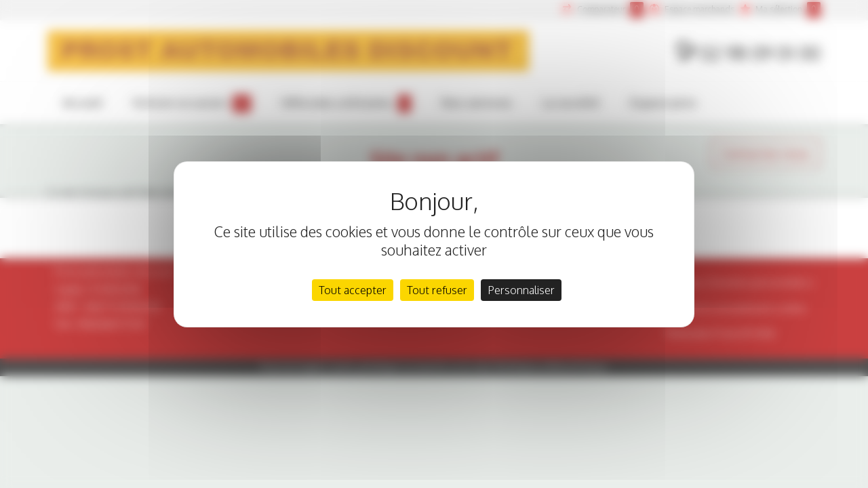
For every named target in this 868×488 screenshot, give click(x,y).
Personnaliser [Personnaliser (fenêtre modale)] (521, 290)
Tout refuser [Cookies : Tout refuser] (437, 290)
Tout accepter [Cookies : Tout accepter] (353, 290)
